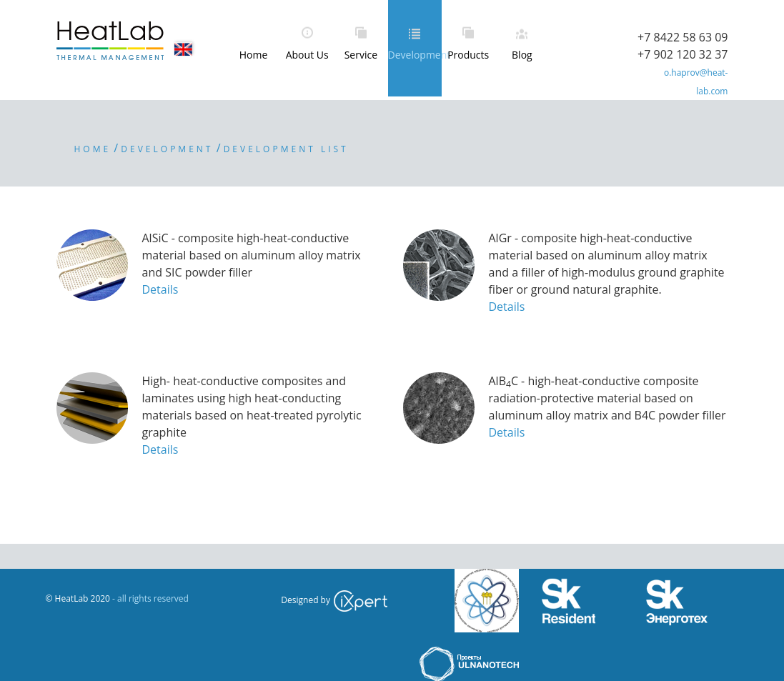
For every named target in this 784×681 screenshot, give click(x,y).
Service (361, 55)
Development (415, 55)
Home (254, 55)
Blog (522, 55)
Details (160, 289)
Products (468, 55)
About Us (307, 55)
